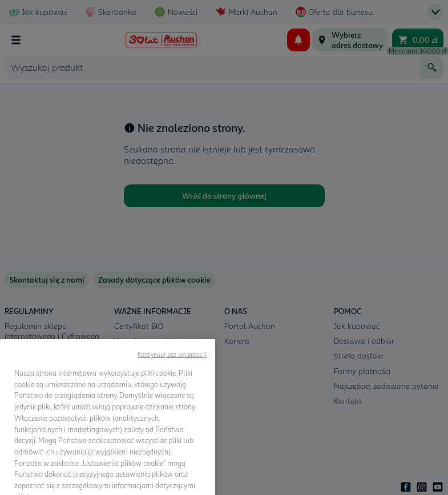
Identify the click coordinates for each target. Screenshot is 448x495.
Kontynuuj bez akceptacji (172, 381)
